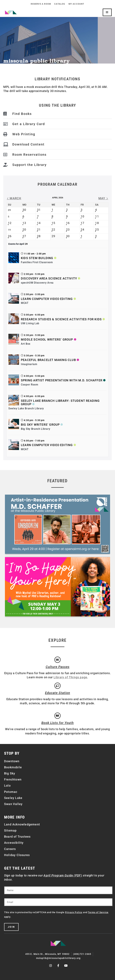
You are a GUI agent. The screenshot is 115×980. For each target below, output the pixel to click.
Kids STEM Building (37, 258)
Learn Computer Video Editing (47, 299)
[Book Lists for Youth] (57, 716)
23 (68, 230)
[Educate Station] (57, 686)
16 (68, 223)
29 (53, 236)
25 (97, 230)
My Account (76, 4)
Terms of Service (98, 912)
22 (53, 230)
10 (82, 216)
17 (82, 223)
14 (39, 223)
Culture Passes (58, 667)
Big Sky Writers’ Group (40, 425)
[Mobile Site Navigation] (107, 12)
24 (82, 230)
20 (24, 230)
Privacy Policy (74, 912)
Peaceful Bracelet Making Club (48, 360)
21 (39, 230)
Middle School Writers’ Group (47, 339)
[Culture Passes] (57, 660)
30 (24, 210)
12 (10, 223)
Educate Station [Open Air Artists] (58, 693)
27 (24, 236)
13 (24, 223)
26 (10, 236)
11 (97, 216)
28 (39, 236)
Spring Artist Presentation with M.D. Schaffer (62, 380)
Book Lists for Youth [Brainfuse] (58, 723)
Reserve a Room (41, 4)
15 (53, 223)
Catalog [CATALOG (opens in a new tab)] (60, 4)
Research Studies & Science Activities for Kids (61, 319)
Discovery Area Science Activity (49, 278)
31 (39, 210)
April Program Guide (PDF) (63, 875)
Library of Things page (70, 677)
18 (97, 223)
